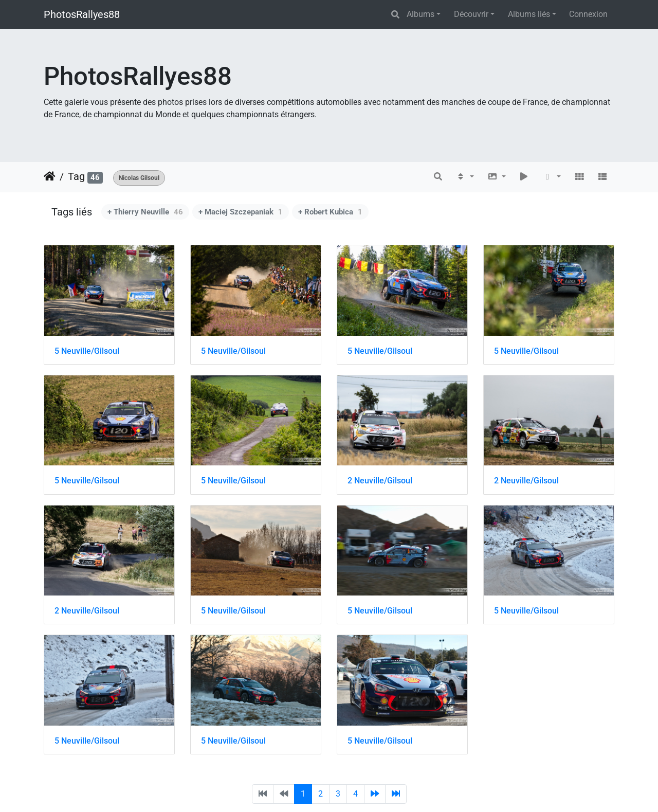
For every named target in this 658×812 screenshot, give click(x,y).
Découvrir (471, 14)
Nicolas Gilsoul (139, 178)
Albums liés (529, 14)
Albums (421, 14)
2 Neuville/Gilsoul (380, 481)
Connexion (588, 14)
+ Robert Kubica (330, 212)
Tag (76, 176)
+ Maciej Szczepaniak (241, 212)
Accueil (50, 176)
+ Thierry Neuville (145, 212)
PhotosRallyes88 (82, 14)
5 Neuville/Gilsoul (87, 351)
